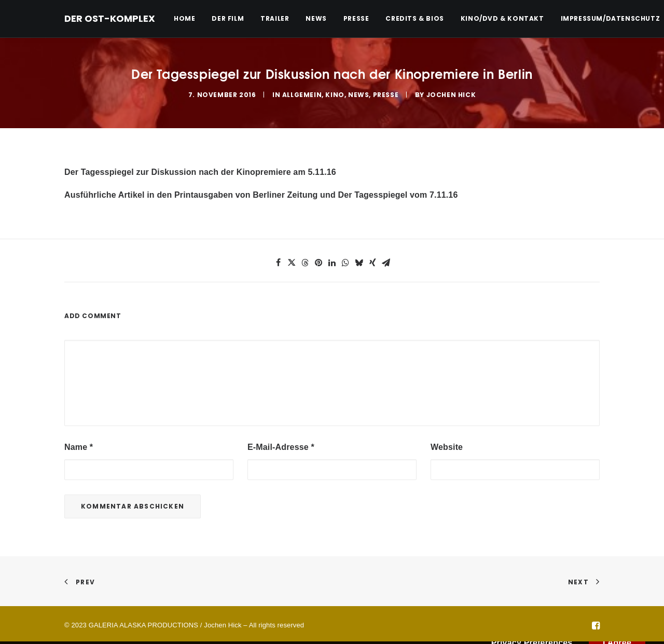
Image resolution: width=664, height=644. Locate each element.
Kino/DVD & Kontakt (502, 18)
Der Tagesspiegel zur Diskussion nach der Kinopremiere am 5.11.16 (200, 171)
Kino (335, 94)
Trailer (275, 18)
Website (447, 446)
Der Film (228, 18)
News (316, 18)
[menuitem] (188, 19)
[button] (278, 262)
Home (184, 18)
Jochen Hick (451, 94)
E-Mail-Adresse (281, 446)
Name (79, 446)
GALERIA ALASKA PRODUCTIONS (143, 624)
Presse (356, 18)
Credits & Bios (414, 18)
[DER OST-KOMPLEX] (110, 19)
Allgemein (302, 94)
